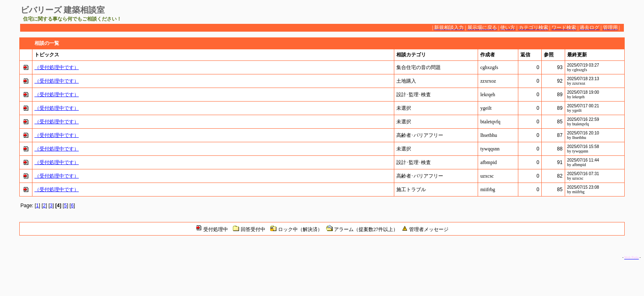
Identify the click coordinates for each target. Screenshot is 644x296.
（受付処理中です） (57, 67)
